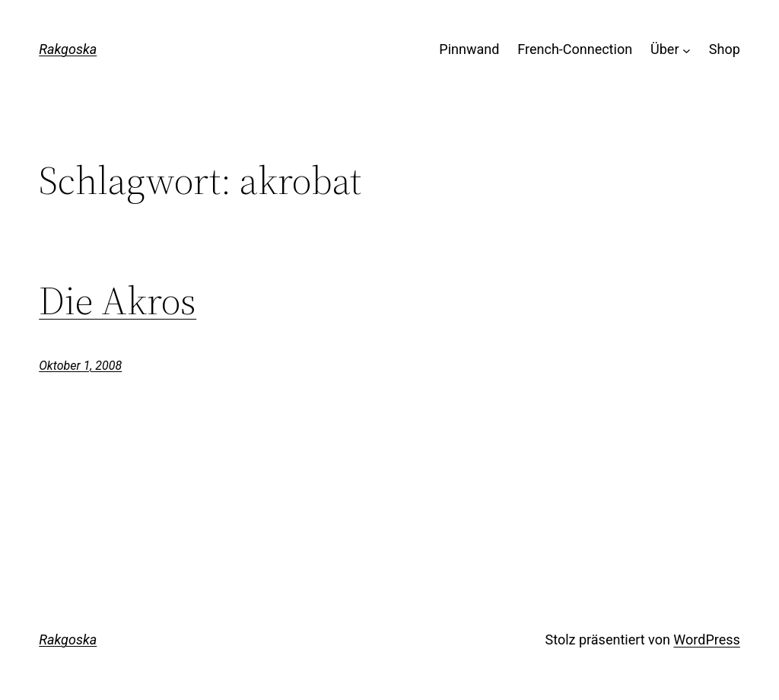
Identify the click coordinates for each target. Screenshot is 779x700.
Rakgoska (68, 49)
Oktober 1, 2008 (80, 366)
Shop (725, 49)
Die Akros (118, 301)
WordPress (706, 640)
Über (665, 49)
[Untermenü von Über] (687, 50)
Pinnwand (469, 49)
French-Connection (575, 49)
